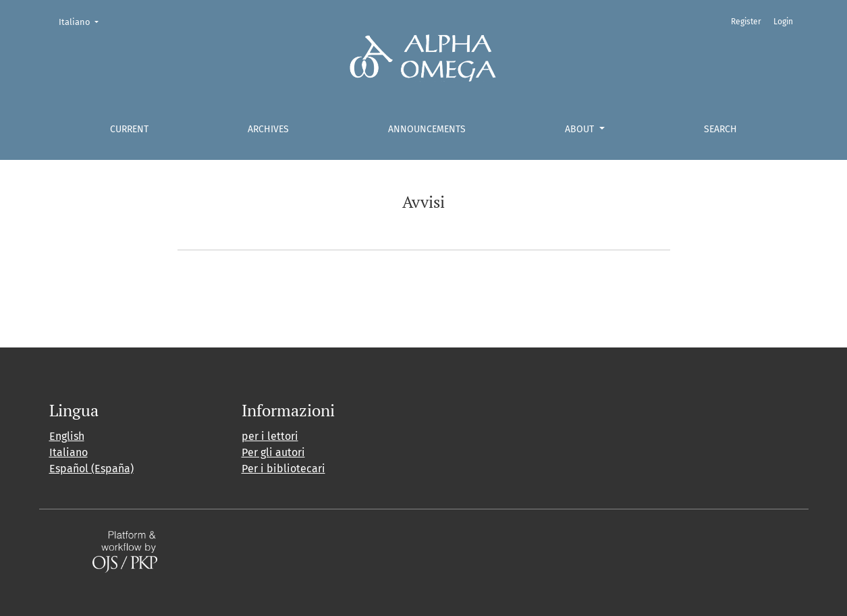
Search (720, 129)
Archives (268, 129)
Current (129, 129)
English (67, 436)
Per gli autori (273, 452)
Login (783, 22)
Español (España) (91, 469)
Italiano (83, 21)
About (581, 129)
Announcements (427, 129)
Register (746, 22)
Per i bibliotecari (283, 469)
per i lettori (270, 436)
